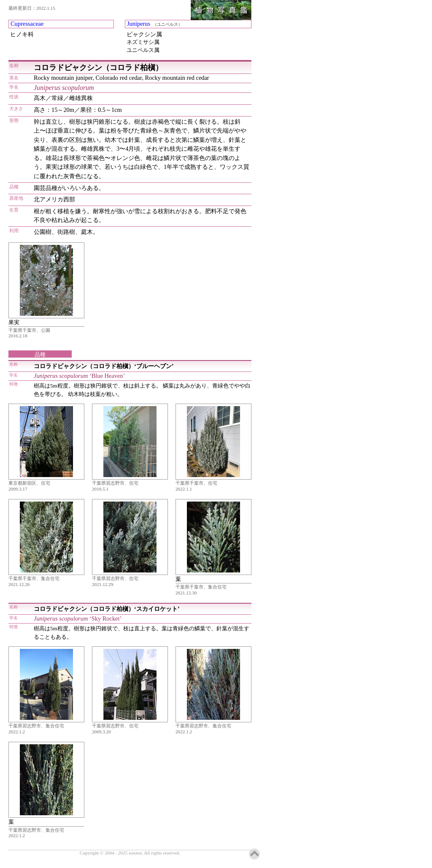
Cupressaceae (27, 24)
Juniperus (139, 24)
